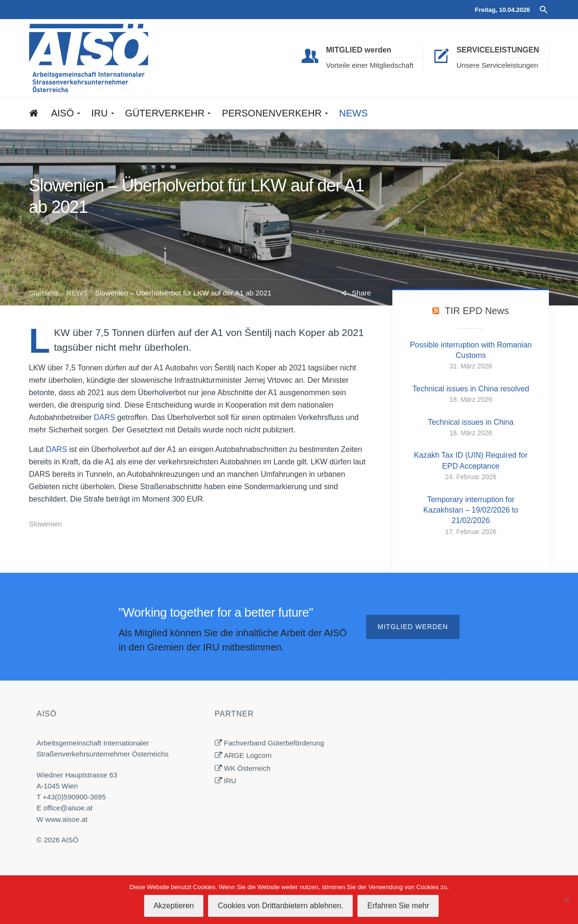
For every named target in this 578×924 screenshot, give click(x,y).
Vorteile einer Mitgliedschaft (370, 65)
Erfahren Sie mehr (398, 906)
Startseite (44, 293)
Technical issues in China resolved (471, 389)
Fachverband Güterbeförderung (274, 743)
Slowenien (46, 524)
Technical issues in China (471, 422)
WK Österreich (247, 768)
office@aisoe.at (68, 808)
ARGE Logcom (248, 755)
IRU (230, 781)
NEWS (77, 293)
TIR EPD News (477, 311)
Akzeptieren (174, 906)
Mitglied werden (413, 627)
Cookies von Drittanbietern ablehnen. (280, 906)
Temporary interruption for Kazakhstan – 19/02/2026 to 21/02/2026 (471, 510)
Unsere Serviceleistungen (497, 65)
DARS (105, 417)
